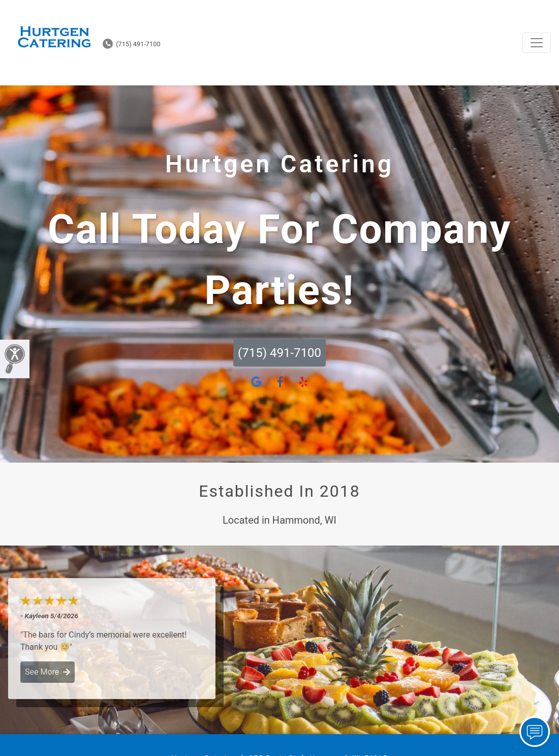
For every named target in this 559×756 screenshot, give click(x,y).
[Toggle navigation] (537, 43)
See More (48, 672)
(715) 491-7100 (132, 44)
